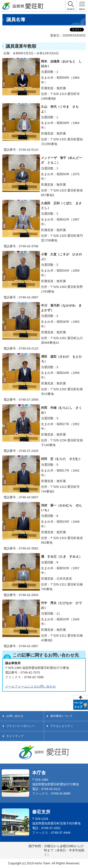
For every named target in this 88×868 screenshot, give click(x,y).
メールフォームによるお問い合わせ (30, 686)
